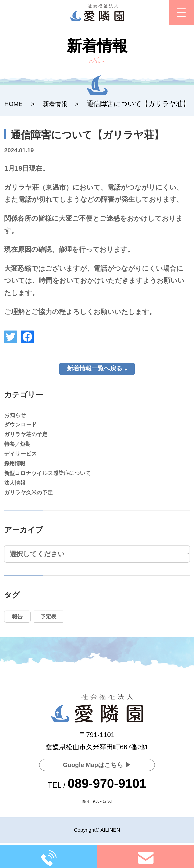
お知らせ (16, 417)
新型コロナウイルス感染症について (53, 481)
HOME (14, 104)
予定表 (53, 627)
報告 (19, 627)
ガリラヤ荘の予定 (28, 438)
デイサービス (22, 459)
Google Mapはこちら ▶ (97, 765)
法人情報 (16, 491)
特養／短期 (19, 449)
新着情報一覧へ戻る (95, 369)
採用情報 (16, 470)
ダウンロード (22, 427)
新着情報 (58, 104)
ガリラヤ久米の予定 (31, 502)
